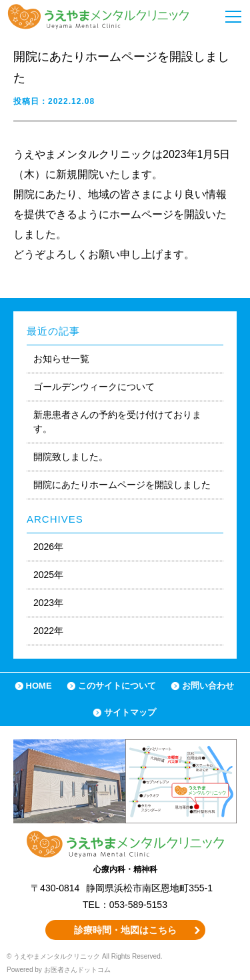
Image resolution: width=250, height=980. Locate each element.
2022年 (48, 631)
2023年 (48, 603)
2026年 (48, 547)
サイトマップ (130, 712)
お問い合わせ (208, 686)
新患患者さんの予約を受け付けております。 (117, 422)
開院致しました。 (71, 457)
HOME (39, 686)
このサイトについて (117, 686)
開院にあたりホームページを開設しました (122, 485)
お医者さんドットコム (77, 970)
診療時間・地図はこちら (125, 930)
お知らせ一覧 (61, 359)
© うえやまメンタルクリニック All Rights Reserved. (85, 956)
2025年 (48, 575)
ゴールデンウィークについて (94, 387)
